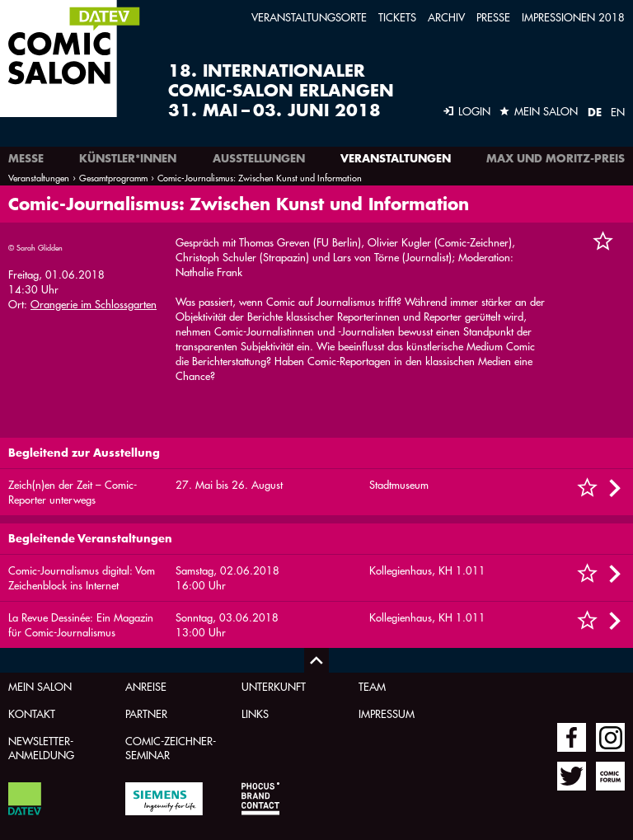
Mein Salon (40, 686)
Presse (493, 17)
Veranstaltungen (396, 158)
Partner (146, 713)
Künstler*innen (128, 158)
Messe (26, 158)
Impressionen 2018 (573, 17)
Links (255, 713)
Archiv (446, 17)
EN (618, 112)
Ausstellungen (259, 158)
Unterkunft (274, 686)
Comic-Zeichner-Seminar (171, 748)
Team (372, 686)
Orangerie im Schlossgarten (94, 304)
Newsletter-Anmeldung (41, 748)
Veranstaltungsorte (309, 17)
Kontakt (32, 713)
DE (595, 112)
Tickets (397, 17)
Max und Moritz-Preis (556, 158)
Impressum (387, 713)
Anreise (146, 686)
